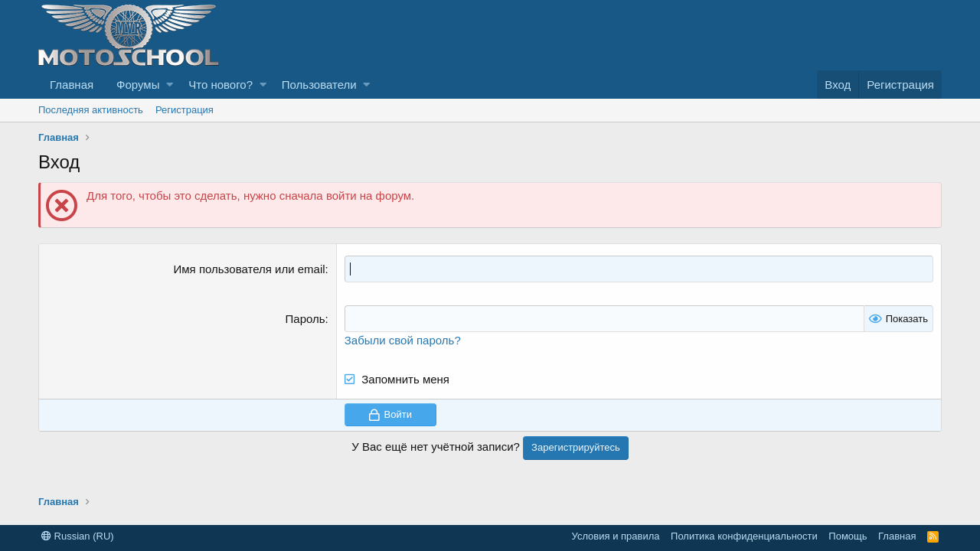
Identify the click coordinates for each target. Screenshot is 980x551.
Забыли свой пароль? (403, 340)
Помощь (848, 536)
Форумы (138, 85)
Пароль (305, 319)
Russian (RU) (78, 536)
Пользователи (319, 85)
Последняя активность (91, 110)
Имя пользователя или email (250, 269)
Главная (72, 85)
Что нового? (220, 85)
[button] (170, 85)
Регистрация (185, 110)
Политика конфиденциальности (744, 536)
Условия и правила (616, 536)
